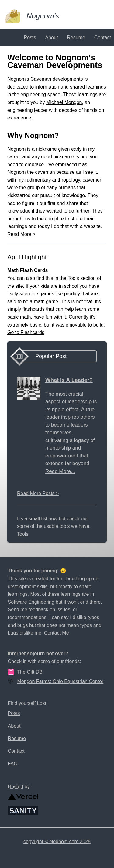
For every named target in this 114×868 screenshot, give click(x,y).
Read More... (60, 471)
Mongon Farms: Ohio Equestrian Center (60, 681)
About (51, 37)
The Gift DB (30, 672)
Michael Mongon (64, 102)
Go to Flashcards (26, 332)
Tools (73, 278)
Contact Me (57, 633)
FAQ (13, 764)
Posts (30, 37)
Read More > (21, 234)
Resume (76, 37)
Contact (103, 37)
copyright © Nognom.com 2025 (57, 841)
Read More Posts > (38, 493)
